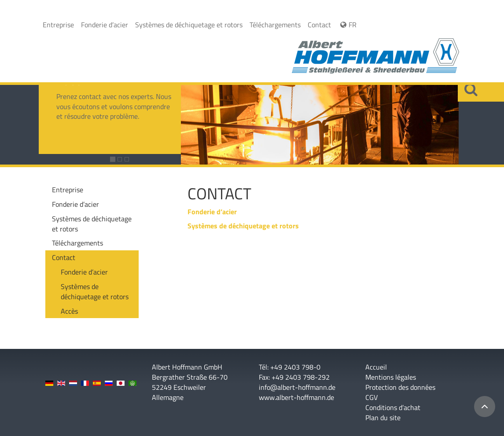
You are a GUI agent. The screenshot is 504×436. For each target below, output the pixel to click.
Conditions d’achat (393, 408)
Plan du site (383, 418)
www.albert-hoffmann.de (296, 397)
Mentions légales (391, 377)
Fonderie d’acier (105, 25)
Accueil (376, 367)
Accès (69, 311)
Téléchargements (275, 25)
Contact (319, 25)
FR (347, 25)
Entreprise (58, 25)
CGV (372, 398)
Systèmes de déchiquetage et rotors (189, 25)
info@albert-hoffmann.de (297, 387)
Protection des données (400, 387)
